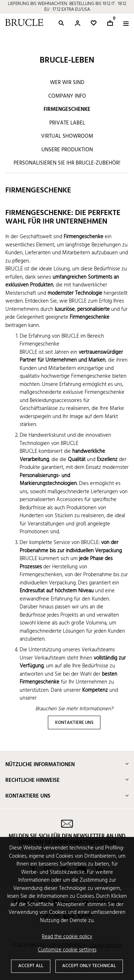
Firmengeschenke (67, 109)
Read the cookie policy (67, 937)
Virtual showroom (67, 136)
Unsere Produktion (67, 150)
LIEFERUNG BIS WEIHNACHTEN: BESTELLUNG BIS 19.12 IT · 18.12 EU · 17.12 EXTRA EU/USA (67, 7)
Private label (67, 123)
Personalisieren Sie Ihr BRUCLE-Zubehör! (67, 163)
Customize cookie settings (67, 950)
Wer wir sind (67, 83)
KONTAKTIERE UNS (74, 723)
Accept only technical (89, 966)
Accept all (31, 966)
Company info (67, 96)
